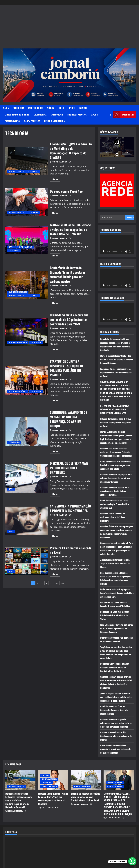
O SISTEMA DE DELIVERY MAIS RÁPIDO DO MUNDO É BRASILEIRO (27, 478)
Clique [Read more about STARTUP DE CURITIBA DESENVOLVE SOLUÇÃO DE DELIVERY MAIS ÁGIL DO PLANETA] (56, 401)
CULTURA (45, 775)
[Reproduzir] (104, 251)
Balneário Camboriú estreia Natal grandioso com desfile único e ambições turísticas (115, 491)
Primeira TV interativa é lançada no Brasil (27, 561)
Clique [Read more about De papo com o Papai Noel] (56, 213)
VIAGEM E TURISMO (32, 121)
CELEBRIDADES (40, 115)
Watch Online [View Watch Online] (124, 115)
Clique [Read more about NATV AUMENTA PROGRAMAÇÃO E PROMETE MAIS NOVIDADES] (56, 536)
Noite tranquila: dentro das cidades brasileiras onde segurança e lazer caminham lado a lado (116, 465)
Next (63, 583)
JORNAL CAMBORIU (17, 172)
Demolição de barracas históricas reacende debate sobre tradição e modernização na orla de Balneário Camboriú (19, 800)
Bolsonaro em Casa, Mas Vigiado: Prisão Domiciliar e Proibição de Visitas (114, 615)
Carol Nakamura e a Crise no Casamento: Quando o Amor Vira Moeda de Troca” (114, 710)
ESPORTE (72, 108)
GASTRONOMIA (57, 115)
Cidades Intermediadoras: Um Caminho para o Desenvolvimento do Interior (116, 736)
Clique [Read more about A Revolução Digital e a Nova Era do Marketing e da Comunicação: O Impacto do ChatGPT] (56, 180)
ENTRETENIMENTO (36, 108)
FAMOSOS (83, 108)
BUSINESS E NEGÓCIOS (77, 115)
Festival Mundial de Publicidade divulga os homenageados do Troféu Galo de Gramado (27, 240)
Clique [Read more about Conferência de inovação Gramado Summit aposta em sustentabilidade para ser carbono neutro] (56, 303)
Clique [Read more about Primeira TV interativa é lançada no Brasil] (56, 575)
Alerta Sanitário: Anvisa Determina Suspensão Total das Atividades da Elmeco (115, 563)
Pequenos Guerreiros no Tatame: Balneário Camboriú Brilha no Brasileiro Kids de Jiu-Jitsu (115, 667)
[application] (117, 245)
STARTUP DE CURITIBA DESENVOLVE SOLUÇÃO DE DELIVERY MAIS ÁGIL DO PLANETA (27, 381)
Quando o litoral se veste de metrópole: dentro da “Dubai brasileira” (113, 517)
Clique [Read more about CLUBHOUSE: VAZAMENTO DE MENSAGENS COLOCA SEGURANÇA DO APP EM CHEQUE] (56, 452)
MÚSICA (50, 108)
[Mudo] (126, 251)
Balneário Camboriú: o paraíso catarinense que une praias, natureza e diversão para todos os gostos (116, 723)
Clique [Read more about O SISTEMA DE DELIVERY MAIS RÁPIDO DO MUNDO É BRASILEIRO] (56, 495)
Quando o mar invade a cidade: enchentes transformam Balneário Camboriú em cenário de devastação (116, 452)
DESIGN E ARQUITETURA (54, 121)
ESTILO (61, 108)
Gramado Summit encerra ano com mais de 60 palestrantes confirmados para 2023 (27, 332)
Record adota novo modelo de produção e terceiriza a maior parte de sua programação (116, 749)
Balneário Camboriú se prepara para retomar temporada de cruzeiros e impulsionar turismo (116, 478)
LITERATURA (46, 783)
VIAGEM (6, 108)
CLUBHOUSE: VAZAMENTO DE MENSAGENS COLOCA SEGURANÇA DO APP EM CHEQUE (27, 432)
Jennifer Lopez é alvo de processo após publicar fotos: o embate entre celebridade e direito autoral (116, 697)
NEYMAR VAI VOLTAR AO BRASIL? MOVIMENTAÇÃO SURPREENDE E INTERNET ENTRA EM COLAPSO (115, 409)
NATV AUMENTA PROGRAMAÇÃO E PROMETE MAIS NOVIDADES (27, 521)
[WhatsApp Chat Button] (132, 861)
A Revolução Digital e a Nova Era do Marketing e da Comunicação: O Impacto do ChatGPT (27, 161)
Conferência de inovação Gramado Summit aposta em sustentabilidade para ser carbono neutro (27, 285)
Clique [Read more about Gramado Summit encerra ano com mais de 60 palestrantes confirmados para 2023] (56, 350)
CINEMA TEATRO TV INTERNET (17, 115)
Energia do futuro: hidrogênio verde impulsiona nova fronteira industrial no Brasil (116, 372)
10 (56, 583)
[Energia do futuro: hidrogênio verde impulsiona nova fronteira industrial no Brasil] (86, 780)
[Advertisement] (70, 28)
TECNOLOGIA (19, 108)
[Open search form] (110, 115)
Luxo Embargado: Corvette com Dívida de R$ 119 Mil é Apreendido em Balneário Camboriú (117, 628)
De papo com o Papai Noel (27, 202)
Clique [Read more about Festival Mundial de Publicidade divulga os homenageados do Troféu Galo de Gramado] (56, 256)
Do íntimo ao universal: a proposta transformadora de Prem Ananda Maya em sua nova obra (117, 593)
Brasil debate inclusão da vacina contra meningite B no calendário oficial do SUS (115, 504)
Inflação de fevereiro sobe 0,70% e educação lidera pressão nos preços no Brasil (116, 422)
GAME (11, 247)
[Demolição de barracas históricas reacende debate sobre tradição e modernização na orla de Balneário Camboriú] (20, 780)
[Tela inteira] (130, 251)
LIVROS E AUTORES (49, 786)
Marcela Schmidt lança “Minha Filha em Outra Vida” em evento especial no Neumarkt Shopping (117, 359)
